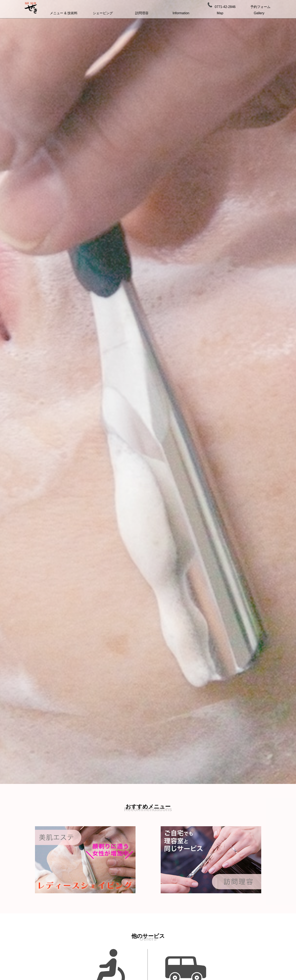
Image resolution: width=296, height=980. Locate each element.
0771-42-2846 (225, 7)
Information (181, 13)
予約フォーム (260, 7)
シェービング (103, 13)
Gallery (259, 13)
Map (220, 13)
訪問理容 (142, 13)
